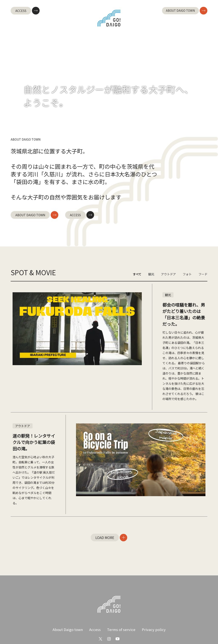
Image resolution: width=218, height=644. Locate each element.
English (121, 632)
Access (96, 613)
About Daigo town (70, 613)
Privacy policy (151, 613)
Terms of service (121, 613)
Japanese (99, 631)
